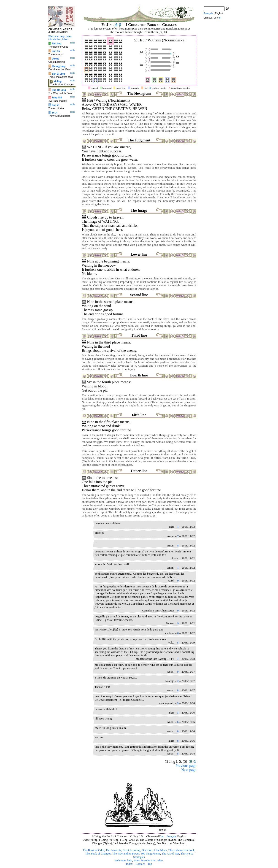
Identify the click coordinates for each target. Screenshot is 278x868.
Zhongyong (58, 66)
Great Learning (131, 850)
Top (150, 864)
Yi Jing (58, 81)
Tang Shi (57, 97)
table (160, 860)
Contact (140, 864)
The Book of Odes (93, 850)
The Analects (113, 850)
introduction (148, 860)
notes (137, 860)
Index (129, 864)
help (130, 860)
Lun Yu (56, 51)
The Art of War (170, 854)
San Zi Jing (58, 74)
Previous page (186, 766)
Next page (189, 770)
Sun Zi (55, 105)
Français (171, 836)
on (162, 836)
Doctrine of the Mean (154, 850)
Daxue (55, 59)
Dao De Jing (59, 90)
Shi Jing (56, 43)
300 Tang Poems (150, 854)
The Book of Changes (98, 854)
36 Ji (54, 113)
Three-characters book (182, 850)
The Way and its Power (126, 854)
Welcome (120, 860)
